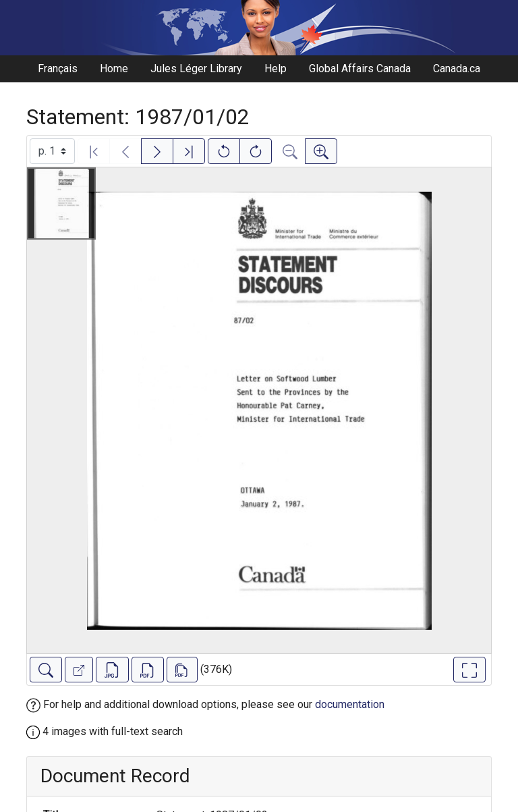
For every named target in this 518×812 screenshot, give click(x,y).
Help (276, 69)
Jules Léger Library (196, 69)
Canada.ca (457, 69)
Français (58, 69)
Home (114, 69)
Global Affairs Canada (360, 69)
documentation (350, 704)
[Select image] (52, 151)
